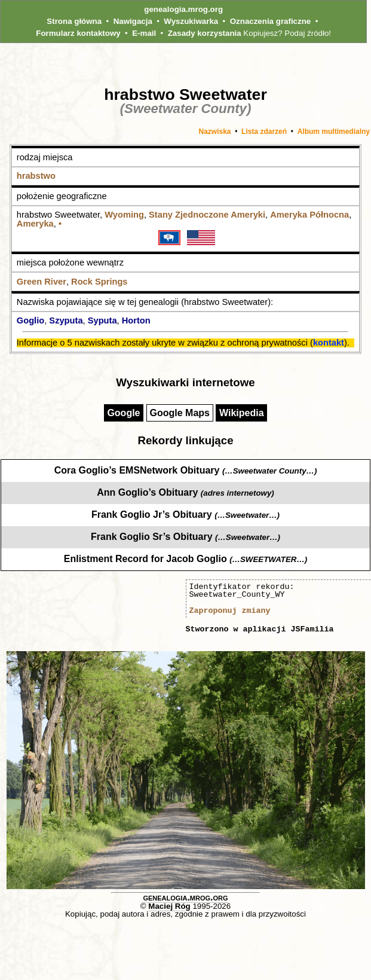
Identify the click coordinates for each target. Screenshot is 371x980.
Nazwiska (214, 132)
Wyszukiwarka (191, 21)
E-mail (144, 33)
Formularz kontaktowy (78, 33)
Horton (136, 320)
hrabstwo (36, 176)
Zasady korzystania (205, 33)
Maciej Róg (169, 906)
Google (123, 413)
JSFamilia (312, 629)
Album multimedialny (334, 132)
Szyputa (66, 320)
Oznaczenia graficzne (271, 21)
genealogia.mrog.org (183, 9)
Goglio (30, 320)
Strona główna (74, 21)
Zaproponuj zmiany (230, 610)
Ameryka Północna (309, 215)
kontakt (329, 343)
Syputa (102, 320)
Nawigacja (133, 21)
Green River (42, 282)
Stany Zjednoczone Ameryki (207, 215)
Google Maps (180, 413)
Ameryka (35, 224)
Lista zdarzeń (264, 132)
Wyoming (124, 215)
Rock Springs (99, 282)
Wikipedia (242, 413)
